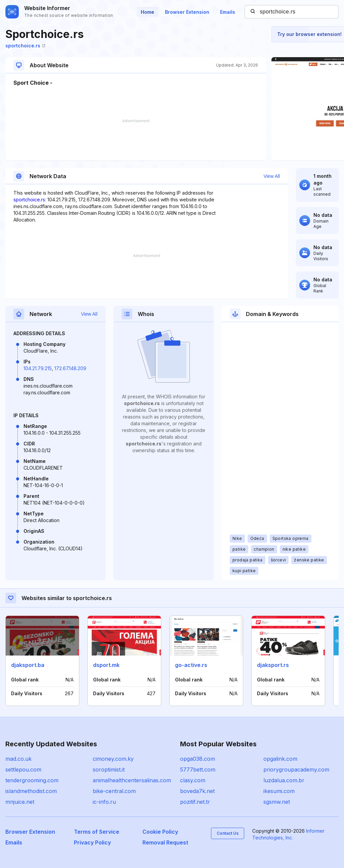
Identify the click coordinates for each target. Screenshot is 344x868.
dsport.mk (106, 665)
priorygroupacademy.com (296, 770)
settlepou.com (23, 770)
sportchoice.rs (25, 46)
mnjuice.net (20, 802)
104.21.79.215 (38, 368)
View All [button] (272, 176)
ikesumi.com (279, 791)
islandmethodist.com (31, 791)
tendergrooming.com (32, 780)
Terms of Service (97, 832)
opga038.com (198, 759)
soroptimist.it (109, 770)
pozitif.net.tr (195, 802)
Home (147, 12)
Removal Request (165, 842)
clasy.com (193, 780)
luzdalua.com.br (284, 780)
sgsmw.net (277, 802)
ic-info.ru (104, 802)
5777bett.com (198, 770)
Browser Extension (187, 12)
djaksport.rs (273, 665)
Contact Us (228, 833)
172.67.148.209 (70, 368)
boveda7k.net (197, 791)
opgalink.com (280, 759)
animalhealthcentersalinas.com (132, 780)
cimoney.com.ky (113, 759)
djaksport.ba (28, 665)
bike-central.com (114, 791)
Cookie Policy (160, 832)
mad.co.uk (18, 759)
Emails (228, 12)
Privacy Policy (92, 842)
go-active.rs (191, 665)
